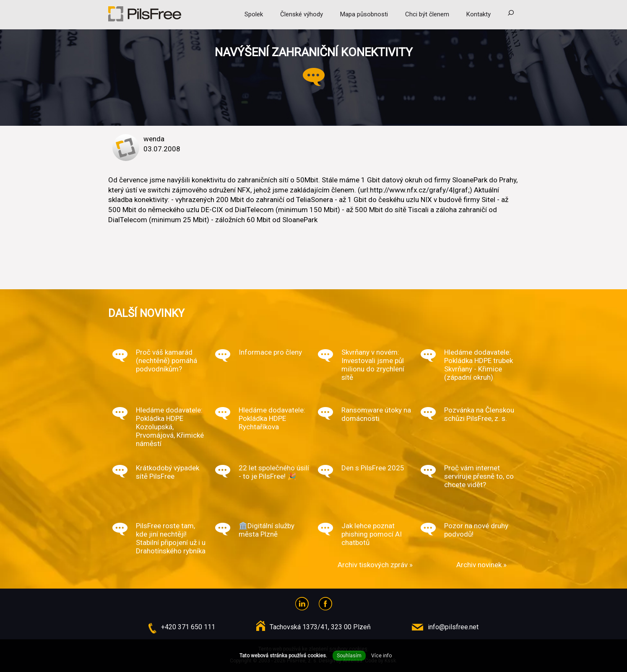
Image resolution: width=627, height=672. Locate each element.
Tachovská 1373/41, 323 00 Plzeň (320, 627)
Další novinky (146, 313)
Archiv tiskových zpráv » (375, 565)
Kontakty (479, 14)
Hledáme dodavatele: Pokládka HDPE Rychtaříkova (272, 418)
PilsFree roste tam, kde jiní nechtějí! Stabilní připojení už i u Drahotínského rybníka (171, 538)
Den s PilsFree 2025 (373, 468)
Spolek (254, 14)
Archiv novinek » (481, 565)
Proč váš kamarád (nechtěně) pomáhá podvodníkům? (167, 361)
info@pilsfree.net (453, 627)
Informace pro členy (270, 352)
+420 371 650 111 (188, 627)
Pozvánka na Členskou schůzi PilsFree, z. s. (479, 414)
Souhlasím (349, 656)
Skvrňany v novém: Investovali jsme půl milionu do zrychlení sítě (373, 365)
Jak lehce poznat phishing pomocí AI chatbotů (372, 534)
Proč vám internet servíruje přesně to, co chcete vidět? (479, 476)
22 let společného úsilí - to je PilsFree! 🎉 (274, 472)
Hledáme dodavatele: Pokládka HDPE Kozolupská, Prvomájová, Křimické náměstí (170, 427)
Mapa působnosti (364, 14)
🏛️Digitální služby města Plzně (267, 530)
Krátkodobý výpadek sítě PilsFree (168, 472)
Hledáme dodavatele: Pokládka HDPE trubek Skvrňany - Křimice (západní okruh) (479, 365)
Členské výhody (302, 14)
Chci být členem (427, 14)
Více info (381, 656)
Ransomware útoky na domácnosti (376, 414)
